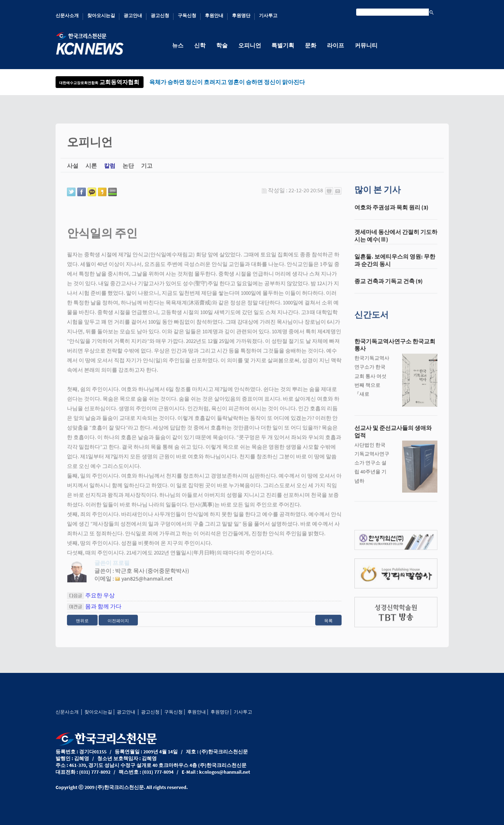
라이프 (336, 45)
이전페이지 (118, 625)
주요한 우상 (100, 600)
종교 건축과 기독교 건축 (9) (389, 286)
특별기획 (283, 45)
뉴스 (178, 45)
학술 (222, 45)
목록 (328, 625)
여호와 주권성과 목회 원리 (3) (391, 212)
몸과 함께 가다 (103, 611)
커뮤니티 (367, 45)
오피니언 (250, 45)
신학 (200, 45)
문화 (311, 45)
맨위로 (82, 625)
